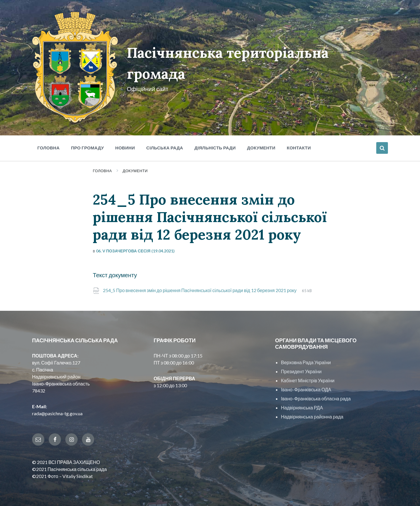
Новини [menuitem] (125, 148)
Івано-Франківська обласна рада (316, 398)
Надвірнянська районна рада (312, 417)
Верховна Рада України (306, 362)
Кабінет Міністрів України (308, 380)
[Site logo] (75, 121)
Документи (135, 171)
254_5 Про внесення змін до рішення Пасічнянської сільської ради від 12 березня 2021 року (200, 290)
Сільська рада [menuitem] (165, 148)
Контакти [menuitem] (299, 148)
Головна (102, 171)
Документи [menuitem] (261, 148)
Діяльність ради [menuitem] (215, 148)
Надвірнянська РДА (302, 408)
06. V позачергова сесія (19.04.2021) (135, 251)
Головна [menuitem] (48, 148)
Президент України (301, 371)
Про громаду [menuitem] (87, 148)
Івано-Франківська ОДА (306, 389)
